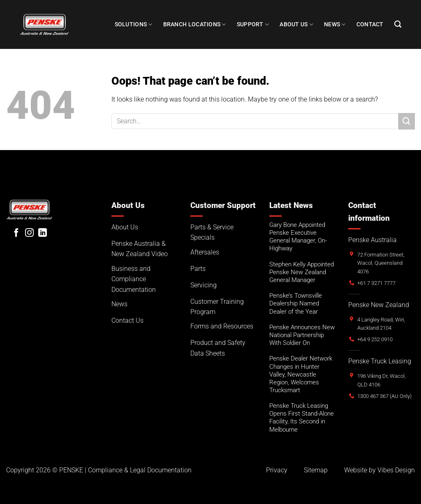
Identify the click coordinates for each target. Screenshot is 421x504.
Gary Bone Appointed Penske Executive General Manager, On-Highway (298, 237)
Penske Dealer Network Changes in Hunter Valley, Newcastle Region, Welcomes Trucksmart (301, 374)
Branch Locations (195, 24)
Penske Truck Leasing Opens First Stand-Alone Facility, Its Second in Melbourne (302, 417)
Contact (370, 24)
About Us (296, 24)
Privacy (277, 470)
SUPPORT (253, 24)
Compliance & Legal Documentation (140, 470)
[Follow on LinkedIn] (43, 233)
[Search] (398, 24)
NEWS (335, 24)
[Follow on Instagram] (29, 233)
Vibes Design (396, 470)
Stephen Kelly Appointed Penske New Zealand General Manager (302, 272)
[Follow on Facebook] (16, 233)
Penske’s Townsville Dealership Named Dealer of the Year (296, 303)
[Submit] (407, 121)
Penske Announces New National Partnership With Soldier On (302, 335)
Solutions (134, 24)
